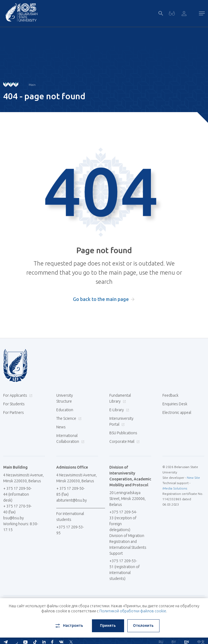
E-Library (119, 410)
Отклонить (143, 625)
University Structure (65, 398)
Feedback (170, 395)
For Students (14, 404)
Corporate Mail (124, 441)
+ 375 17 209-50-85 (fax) (70, 491)
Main (32, 85)
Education (65, 410)
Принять (108, 625)
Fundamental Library (120, 398)
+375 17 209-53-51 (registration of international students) (125, 570)
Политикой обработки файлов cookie (133, 611)
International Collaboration (70, 439)
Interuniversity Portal (121, 421)
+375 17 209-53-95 (70, 530)
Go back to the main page (101, 299)
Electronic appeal (177, 413)
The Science (68, 418)
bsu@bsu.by (14, 518)
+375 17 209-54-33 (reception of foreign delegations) (123, 521)
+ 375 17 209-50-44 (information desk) (17, 494)
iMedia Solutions (175, 488)
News (61, 427)
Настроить (69, 626)
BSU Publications (123, 433)
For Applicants (17, 395)
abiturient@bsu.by (72, 500)
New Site (193, 478)
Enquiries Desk (175, 404)
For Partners (14, 413)
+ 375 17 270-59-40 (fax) (17, 509)
